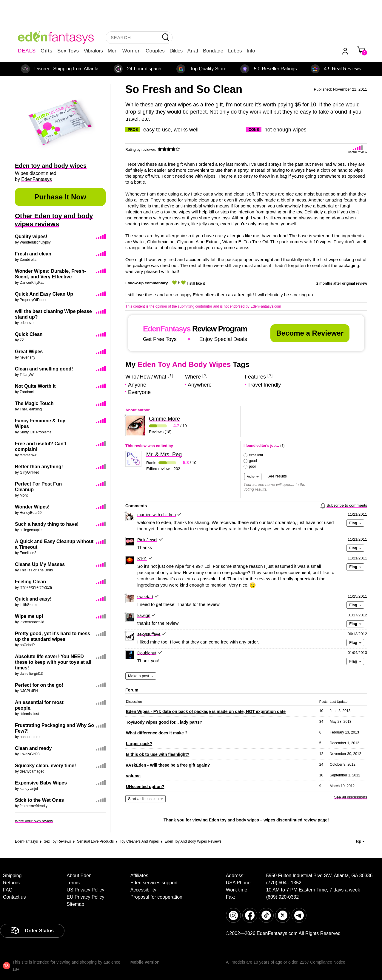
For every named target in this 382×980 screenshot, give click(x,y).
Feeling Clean (30, 582)
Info (251, 51)
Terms (73, 883)
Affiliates (139, 876)
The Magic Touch (34, 403)
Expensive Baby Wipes (41, 783)
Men (113, 51)
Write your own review (34, 821)
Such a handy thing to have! (47, 524)
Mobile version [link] (145, 962)
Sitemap (75, 904)
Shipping (12, 876)
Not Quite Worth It (35, 386)
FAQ (8, 890)
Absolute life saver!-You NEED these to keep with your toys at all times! (53, 662)
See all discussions (351, 797)
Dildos (176, 51)
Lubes (235, 51)
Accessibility (143, 890)
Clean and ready (33, 748)
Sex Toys (68, 51)
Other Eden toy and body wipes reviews (54, 220)
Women (132, 51)
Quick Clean (29, 334)
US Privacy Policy (85, 890)
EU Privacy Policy (85, 897)
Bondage (213, 51)
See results (277, 476)
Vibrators (93, 51)
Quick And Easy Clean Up (44, 294)
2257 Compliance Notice (322, 962)
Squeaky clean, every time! (46, 766)
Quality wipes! (31, 237)
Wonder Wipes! (32, 507)
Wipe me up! (29, 616)
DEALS (27, 51)
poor (252, 466)
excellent (256, 455)
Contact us (14, 897)
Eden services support (154, 883)
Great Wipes (29, 352)
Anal (193, 51)
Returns (11, 883)
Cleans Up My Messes (40, 564)
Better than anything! (39, 467)
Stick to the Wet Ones (39, 800)
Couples (155, 51)
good (253, 461)
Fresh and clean (33, 254)
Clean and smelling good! (44, 369)
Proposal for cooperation (156, 897)
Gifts (47, 51)
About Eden (79, 876)
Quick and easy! (33, 599)
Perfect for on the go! (39, 685)
